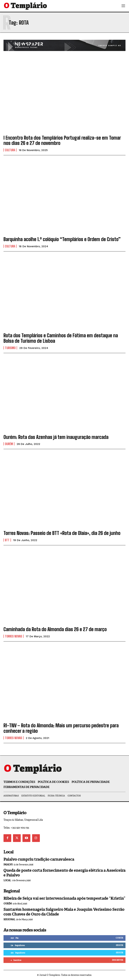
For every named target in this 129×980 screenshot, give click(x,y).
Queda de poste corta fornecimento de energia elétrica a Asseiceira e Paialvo (64, 873)
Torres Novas (14, 636)
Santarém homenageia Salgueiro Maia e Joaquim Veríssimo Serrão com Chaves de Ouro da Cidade (64, 912)
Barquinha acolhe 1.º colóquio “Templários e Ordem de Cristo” (62, 239)
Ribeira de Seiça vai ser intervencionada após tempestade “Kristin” (64, 898)
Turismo (10, 348)
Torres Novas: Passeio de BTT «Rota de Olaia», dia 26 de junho (62, 533)
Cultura (10, 150)
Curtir (119, 938)
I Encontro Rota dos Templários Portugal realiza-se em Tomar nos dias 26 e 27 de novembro (62, 140)
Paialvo (8, 865)
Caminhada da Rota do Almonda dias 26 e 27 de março (55, 629)
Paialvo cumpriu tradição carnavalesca (39, 859)
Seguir (119, 945)
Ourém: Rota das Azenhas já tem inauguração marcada (56, 437)
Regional (9, 919)
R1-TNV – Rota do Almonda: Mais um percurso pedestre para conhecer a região (61, 728)
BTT (7, 540)
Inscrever (118, 960)
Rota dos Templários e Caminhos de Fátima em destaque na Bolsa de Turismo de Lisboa (61, 338)
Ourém (9, 444)
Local (7, 880)
